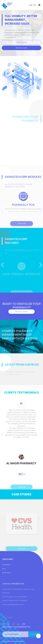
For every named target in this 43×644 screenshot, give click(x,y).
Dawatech (6, 573)
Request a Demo (21, 48)
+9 (15, 607)
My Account (7, 581)
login (32, 5)
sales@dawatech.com (15, 610)
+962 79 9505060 (20, 603)
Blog (4, 577)
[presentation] (2, 212)
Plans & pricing (22, 42)
